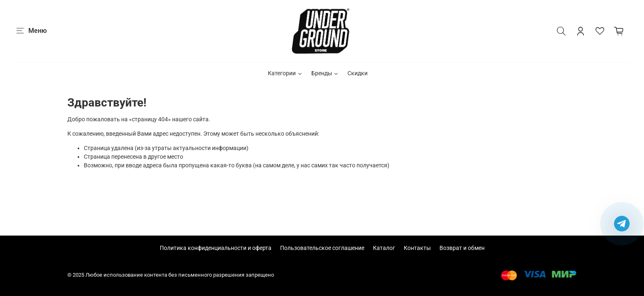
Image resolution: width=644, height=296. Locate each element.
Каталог (384, 248)
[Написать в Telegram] (622, 224)
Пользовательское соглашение (322, 248)
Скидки (358, 73)
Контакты (417, 248)
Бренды (325, 73)
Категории (285, 73)
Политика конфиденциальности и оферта (216, 248)
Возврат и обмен (462, 248)
